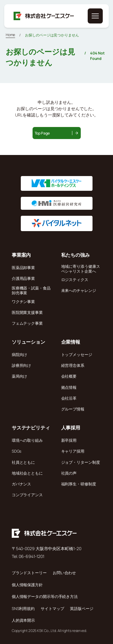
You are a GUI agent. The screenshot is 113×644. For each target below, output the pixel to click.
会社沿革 (69, 398)
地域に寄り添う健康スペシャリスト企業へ (81, 269)
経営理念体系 (73, 365)
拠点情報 (69, 387)
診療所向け (22, 365)
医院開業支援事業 (27, 312)
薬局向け (20, 376)
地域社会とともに (27, 473)
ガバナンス (22, 484)
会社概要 (69, 376)
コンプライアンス (27, 495)
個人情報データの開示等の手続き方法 (45, 596)
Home (11, 35)
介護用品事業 (23, 278)
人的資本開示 (23, 620)
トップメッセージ (77, 355)
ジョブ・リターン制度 (81, 462)
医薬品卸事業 (23, 268)
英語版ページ (82, 608)
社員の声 (69, 473)
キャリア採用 (73, 451)
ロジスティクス (75, 280)
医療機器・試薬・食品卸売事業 (31, 290)
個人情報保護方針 (27, 585)
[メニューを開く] (95, 16)
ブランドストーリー (29, 573)
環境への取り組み (27, 440)
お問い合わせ (64, 573)
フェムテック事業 (27, 323)
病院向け (20, 355)
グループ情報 (73, 409)
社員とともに (23, 462)
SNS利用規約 (23, 608)
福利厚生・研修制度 (79, 484)
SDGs (17, 451)
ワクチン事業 (23, 302)
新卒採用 (69, 440)
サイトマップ (52, 608)
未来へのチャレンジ (79, 290)
